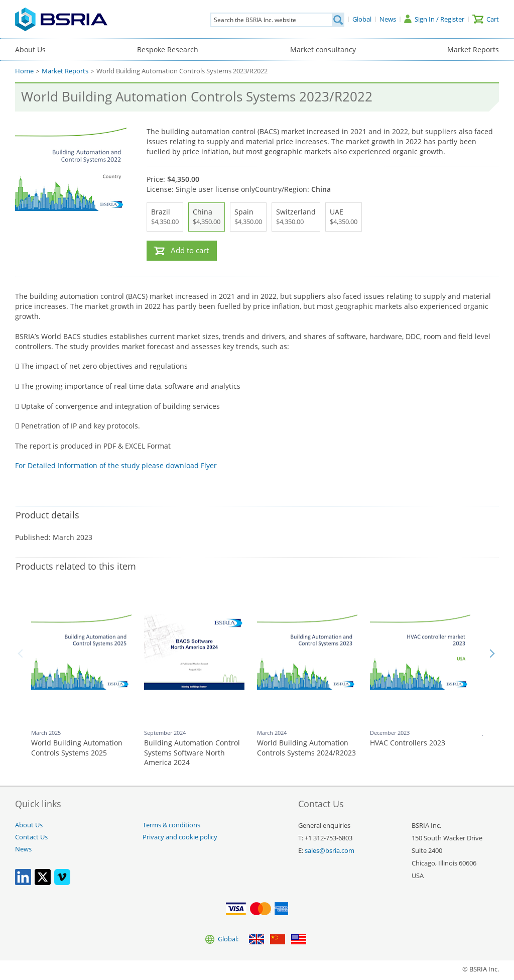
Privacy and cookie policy (180, 837)
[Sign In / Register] (434, 19)
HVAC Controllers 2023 (408, 743)
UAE (344, 217)
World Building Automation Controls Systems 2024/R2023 (306, 748)
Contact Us (31, 837)
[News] (388, 19)
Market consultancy (323, 49)
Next (492, 654)
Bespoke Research (168, 49)
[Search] (338, 20)
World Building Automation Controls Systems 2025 (77, 748)
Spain (248, 217)
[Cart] (486, 19)
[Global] (362, 19)
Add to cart (190, 250)
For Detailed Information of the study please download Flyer (116, 465)
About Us (30, 49)
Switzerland (296, 217)
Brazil (165, 217)
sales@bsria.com (330, 851)
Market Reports (473, 49)
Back (22, 654)
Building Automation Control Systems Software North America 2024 (192, 752)
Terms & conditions (171, 825)
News (23, 849)
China (207, 217)
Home (24, 71)
